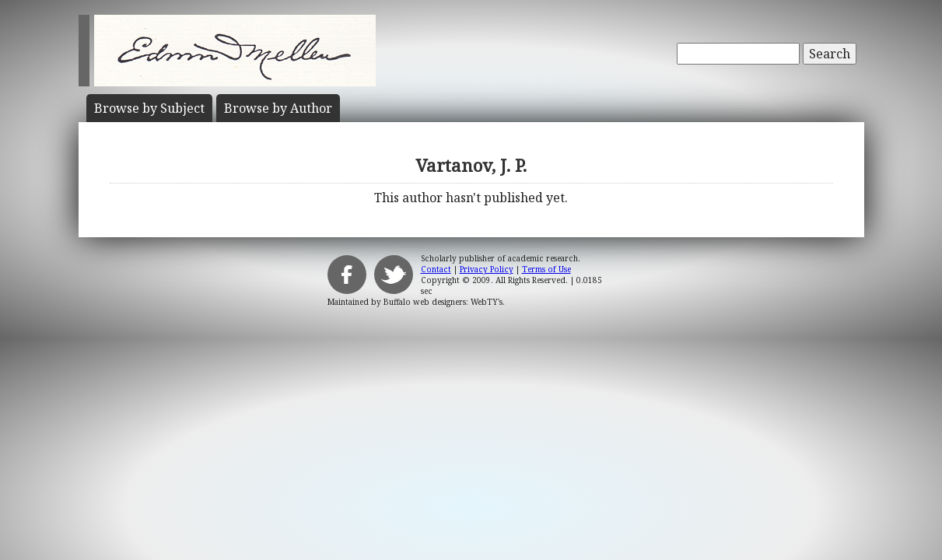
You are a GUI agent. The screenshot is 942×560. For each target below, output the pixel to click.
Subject (149, 108)
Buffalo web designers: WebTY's (443, 302)
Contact (436, 269)
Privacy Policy (487, 269)
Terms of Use (546, 269)
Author (278, 108)
